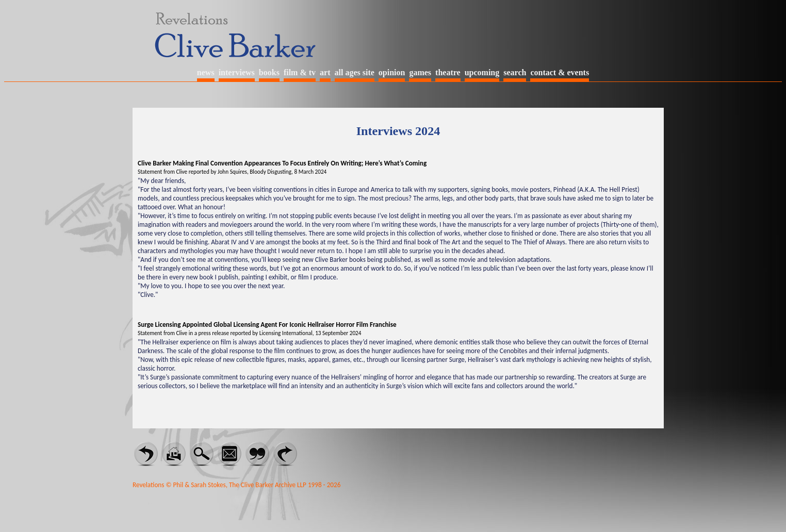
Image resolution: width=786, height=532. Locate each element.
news (206, 72)
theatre (448, 72)
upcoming (482, 72)
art (325, 72)
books (269, 72)
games (420, 72)
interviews (237, 72)
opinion (392, 72)
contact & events (560, 72)
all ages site (355, 72)
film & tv (300, 72)
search (515, 72)
